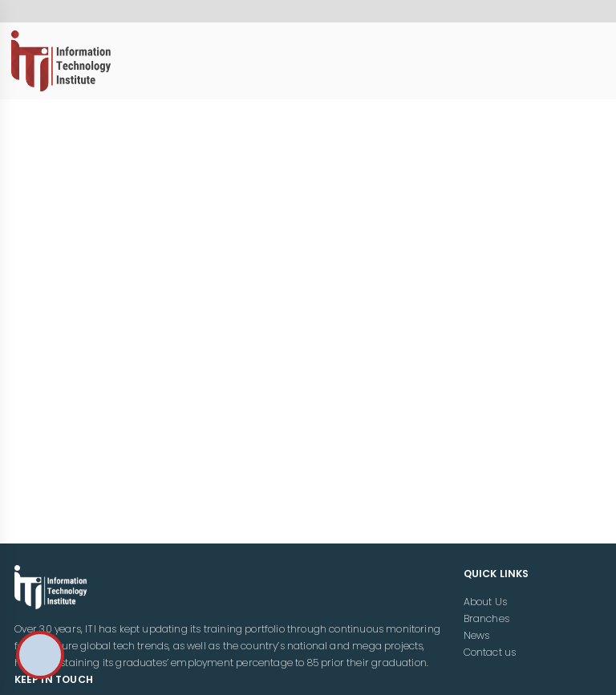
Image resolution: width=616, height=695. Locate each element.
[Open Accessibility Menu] (40, 655)
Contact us (490, 652)
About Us (485, 602)
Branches (486, 618)
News (477, 635)
